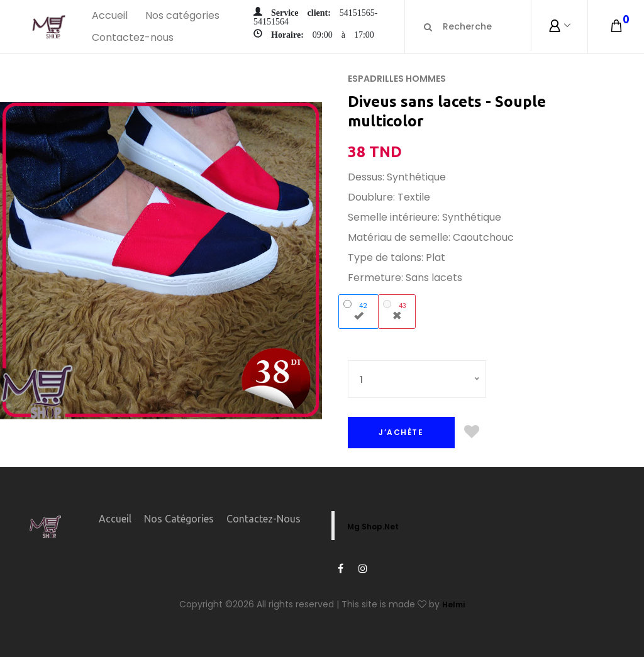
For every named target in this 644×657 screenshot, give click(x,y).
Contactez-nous (133, 37)
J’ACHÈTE (401, 432)
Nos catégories (182, 15)
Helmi (453, 605)
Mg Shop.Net (373, 527)
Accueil (110, 15)
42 (358, 310)
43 (397, 310)
